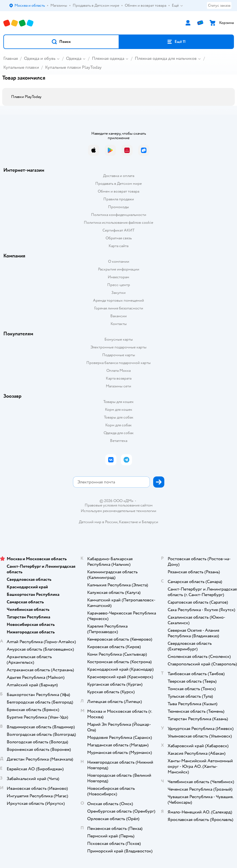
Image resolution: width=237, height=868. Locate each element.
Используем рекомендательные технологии (119, 511)
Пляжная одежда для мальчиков (166, 58)
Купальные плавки (21, 67)
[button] (61, 42)
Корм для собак (119, 425)
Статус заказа (219, 5)
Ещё (178, 6)
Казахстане (128, 522)
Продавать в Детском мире (119, 184)
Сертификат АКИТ (119, 230)
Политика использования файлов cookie (119, 222)
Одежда (74, 58)
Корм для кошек (119, 410)
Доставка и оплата (119, 176)
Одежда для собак (119, 433)
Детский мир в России (98, 522)
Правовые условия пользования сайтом (119, 505)
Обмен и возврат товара (119, 191)
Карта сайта (119, 246)
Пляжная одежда (108, 58)
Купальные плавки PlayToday (73, 67)
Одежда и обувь (40, 58)
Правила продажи (119, 199)
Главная (11, 58)
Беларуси (150, 522)
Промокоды (119, 207)
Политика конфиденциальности (119, 215)
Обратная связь (119, 238)
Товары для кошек (119, 402)
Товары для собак (119, 417)
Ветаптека (119, 441)
